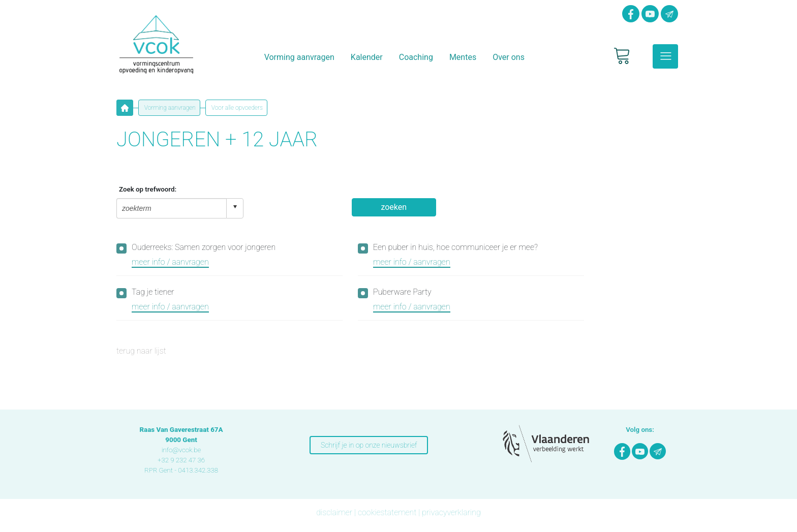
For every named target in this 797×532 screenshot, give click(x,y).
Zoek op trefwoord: (148, 189)
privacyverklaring (451, 512)
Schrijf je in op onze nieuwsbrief (369, 445)
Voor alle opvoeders (236, 108)
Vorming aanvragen (299, 57)
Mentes (463, 57)
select (235, 207)
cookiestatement (387, 512)
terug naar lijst (141, 351)
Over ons (509, 57)
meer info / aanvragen (170, 262)
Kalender (367, 57)
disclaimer (334, 512)
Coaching (416, 57)
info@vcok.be (181, 450)
